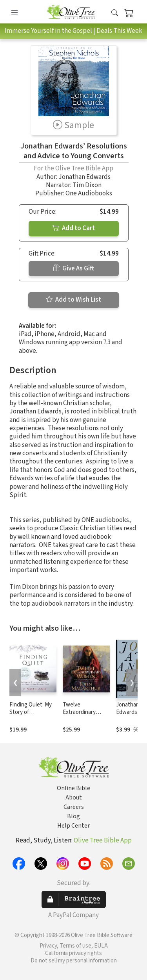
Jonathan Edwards (84, 177)
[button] (115, 13)
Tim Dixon (87, 185)
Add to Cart (74, 228)
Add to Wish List (73, 300)
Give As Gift (73, 268)
